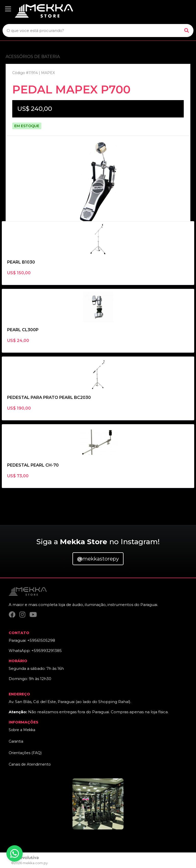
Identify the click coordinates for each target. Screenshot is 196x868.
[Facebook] (12, 615)
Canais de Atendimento (30, 764)
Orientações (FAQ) (25, 753)
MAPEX (48, 73)
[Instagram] (22, 615)
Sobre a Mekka (22, 730)
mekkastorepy (98, 559)
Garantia (16, 741)
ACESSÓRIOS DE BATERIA (33, 57)
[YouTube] (33, 615)
